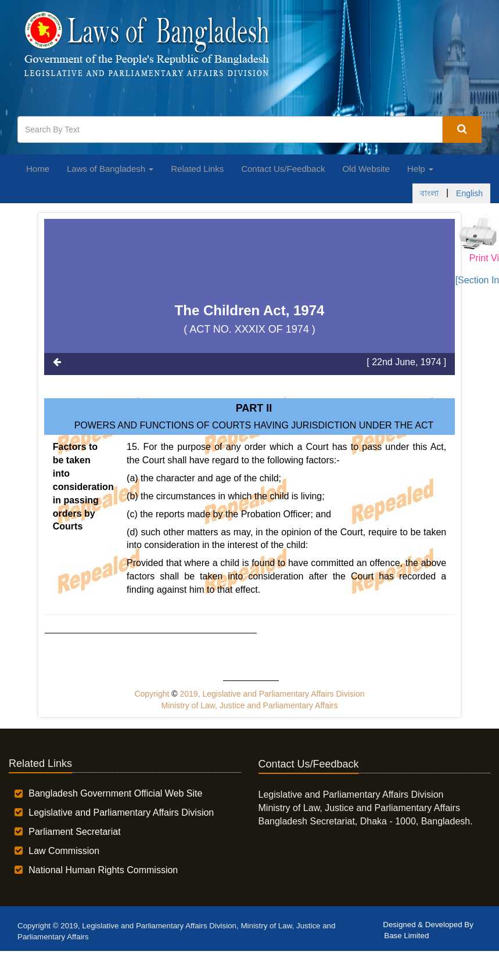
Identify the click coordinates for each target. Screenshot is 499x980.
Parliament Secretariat (74, 832)
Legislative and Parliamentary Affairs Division (121, 813)
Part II (254, 408)
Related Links (197, 169)
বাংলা (429, 193)
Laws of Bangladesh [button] (110, 169)
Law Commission (64, 851)
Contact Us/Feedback (283, 169)
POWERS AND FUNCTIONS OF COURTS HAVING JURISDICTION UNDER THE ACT (254, 425)
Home (38, 169)
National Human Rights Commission (103, 870)
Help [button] (420, 169)
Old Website (366, 169)
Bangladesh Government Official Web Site (115, 793)
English (469, 193)
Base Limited (406, 936)
